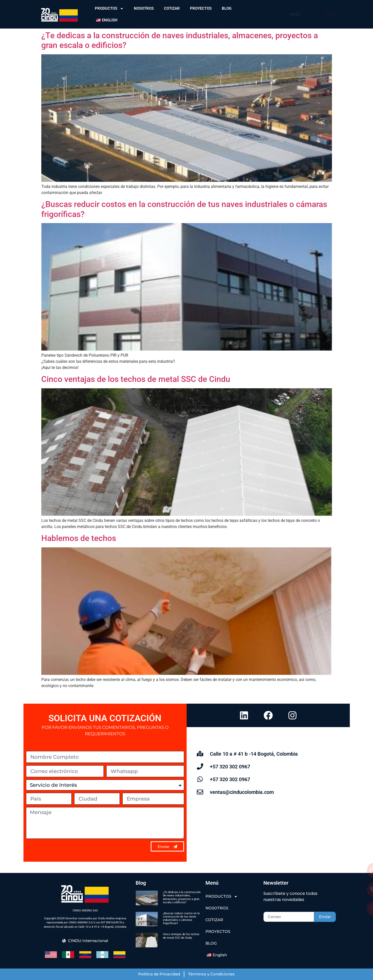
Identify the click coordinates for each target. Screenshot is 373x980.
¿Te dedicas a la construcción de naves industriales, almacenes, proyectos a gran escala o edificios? (182, 897)
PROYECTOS (201, 8)
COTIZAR (172, 8)
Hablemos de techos (79, 538)
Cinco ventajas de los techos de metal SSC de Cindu (136, 379)
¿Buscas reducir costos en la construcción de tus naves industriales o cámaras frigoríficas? (181, 918)
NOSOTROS (144, 8)
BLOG (227, 8)
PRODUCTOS (109, 9)
